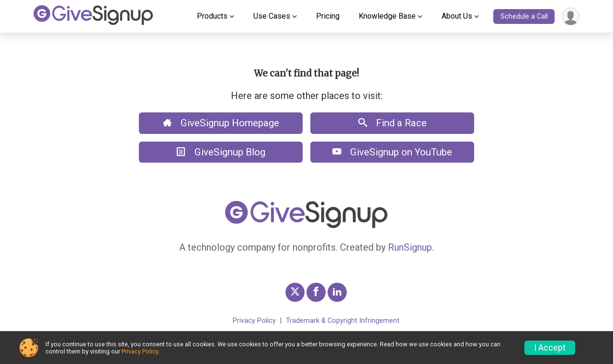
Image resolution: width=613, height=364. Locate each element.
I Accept (550, 348)
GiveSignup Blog (221, 152)
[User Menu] (571, 17)
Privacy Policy (254, 321)
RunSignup (410, 247)
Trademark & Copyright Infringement (343, 321)
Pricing (328, 16)
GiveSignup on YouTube (392, 152)
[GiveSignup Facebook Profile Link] (316, 292)
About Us (457, 16)
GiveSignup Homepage (221, 123)
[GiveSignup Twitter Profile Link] (295, 292)
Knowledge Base (387, 16)
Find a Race (392, 123)
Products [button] (212, 16)
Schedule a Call (524, 17)
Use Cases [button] (272, 16)
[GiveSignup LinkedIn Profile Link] (337, 292)
